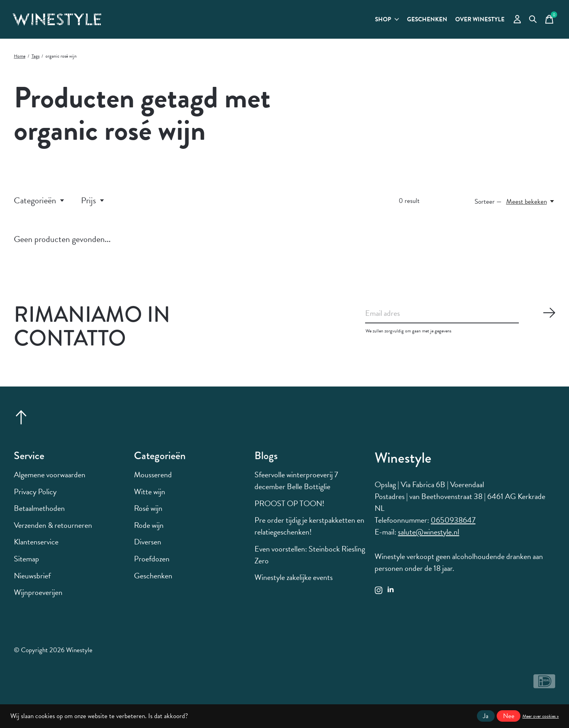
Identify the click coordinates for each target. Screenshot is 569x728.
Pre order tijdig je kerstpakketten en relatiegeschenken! (309, 531)
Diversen (148, 547)
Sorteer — (488, 207)
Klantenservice (36, 547)
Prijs (93, 206)
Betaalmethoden (39, 514)
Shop (360, 22)
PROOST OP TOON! (289, 508)
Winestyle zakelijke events (294, 583)
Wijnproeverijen (38, 598)
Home (20, 62)
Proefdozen (152, 564)
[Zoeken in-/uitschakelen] (530, 22)
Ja (486, 716)
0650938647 (453, 525)
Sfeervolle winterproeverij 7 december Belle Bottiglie (296, 486)
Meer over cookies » (541, 716)
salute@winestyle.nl (429, 537)
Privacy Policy (35, 497)
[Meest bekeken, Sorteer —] (531, 207)
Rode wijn (149, 531)
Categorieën (40, 206)
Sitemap (26, 564)
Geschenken (407, 22)
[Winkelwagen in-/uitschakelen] (547, 22)
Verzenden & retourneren (53, 531)
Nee (509, 716)
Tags (36, 62)
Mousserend (153, 480)
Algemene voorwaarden (50, 480)
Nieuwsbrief (32, 581)
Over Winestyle (469, 22)
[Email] (460, 320)
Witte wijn (150, 497)
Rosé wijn (148, 514)
